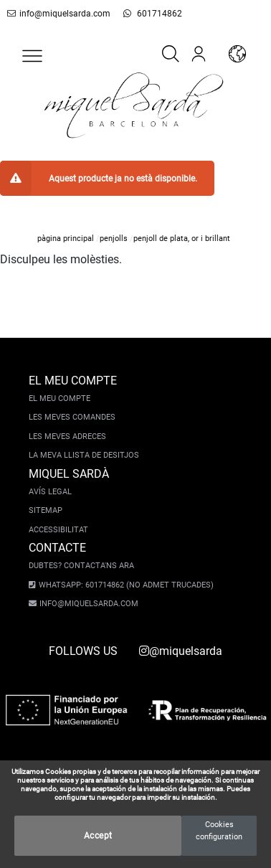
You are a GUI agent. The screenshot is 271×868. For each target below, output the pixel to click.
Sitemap (46, 510)
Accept (98, 836)
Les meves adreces (67, 437)
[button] (32, 56)
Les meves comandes (72, 417)
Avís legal (50, 492)
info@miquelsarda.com (59, 14)
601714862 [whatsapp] (153, 14)
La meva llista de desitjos (84, 455)
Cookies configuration (219, 831)
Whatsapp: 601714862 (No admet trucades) (126, 585)
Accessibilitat (58, 530)
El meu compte (60, 398)
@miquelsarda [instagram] (181, 651)
